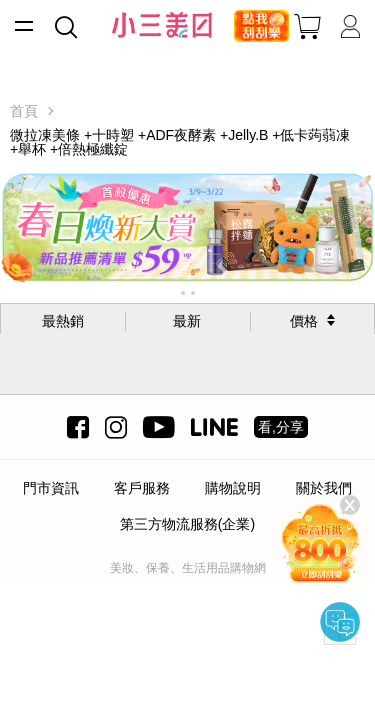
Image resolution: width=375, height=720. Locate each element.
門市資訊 (51, 488)
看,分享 (281, 427)
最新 (187, 321)
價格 (304, 321)
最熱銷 (63, 321)
